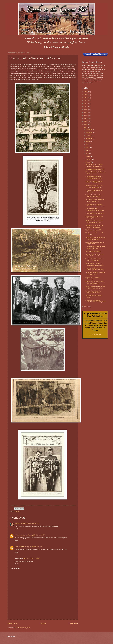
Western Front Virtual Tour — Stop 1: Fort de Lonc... (94, 292)
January (88, 162)
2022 (86, 104)
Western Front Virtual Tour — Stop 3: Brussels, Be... (94, 255)
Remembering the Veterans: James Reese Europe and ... (95, 205)
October (88, 136)
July (87, 144)
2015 (86, 124)
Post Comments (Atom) (23, 628)
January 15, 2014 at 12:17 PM (30, 523)
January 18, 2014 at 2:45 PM (33, 547)
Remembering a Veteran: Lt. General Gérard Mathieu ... (94, 264)
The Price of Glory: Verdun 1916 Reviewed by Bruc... (95, 238)
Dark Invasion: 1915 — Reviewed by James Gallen (95, 209)
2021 (86, 107)
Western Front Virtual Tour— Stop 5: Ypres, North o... (94, 196)
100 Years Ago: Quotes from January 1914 (94, 217)
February (89, 159)
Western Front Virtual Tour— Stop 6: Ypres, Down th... (94, 165)
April (87, 153)
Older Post (73, 623)
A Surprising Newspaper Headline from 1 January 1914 (95, 301)
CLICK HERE (95, 335)
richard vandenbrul (21, 535)
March (88, 156)
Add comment (15, 569)
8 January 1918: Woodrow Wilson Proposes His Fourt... (95, 269)
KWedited (18, 511)
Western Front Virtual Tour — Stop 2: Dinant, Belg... (94, 260)
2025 (86, 95)
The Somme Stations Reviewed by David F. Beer (95, 273)
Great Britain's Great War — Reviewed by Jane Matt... (94, 177)
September (89, 138)
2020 (86, 109)
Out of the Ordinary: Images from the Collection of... (94, 182)
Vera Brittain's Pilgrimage (93, 251)
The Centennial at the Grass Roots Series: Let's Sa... (94, 222)
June (87, 147)
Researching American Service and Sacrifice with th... (95, 283)
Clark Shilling (19, 547)
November (89, 133)
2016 (86, 121)
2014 (86, 127)
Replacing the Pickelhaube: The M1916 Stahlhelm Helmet (95, 287)
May (87, 150)
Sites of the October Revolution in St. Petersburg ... (95, 200)
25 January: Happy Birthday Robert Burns (94, 191)
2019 (86, 112)
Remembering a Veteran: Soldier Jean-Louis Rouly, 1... (95, 248)
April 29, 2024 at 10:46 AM (31, 558)
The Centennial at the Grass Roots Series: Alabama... (94, 187)
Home (43, 623)
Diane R (17, 523)
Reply (17, 529)
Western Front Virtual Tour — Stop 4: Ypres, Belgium (94, 226)
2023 (86, 101)
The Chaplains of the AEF (93, 230)
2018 (86, 115)
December (89, 130)
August (88, 141)
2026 (86, 92)
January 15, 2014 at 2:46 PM (37, 535)
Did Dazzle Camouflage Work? (95, 169)
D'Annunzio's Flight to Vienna (94, 213)
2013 (86, 306)
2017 (86, 118)
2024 (86, 98)
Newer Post (13, 623)
